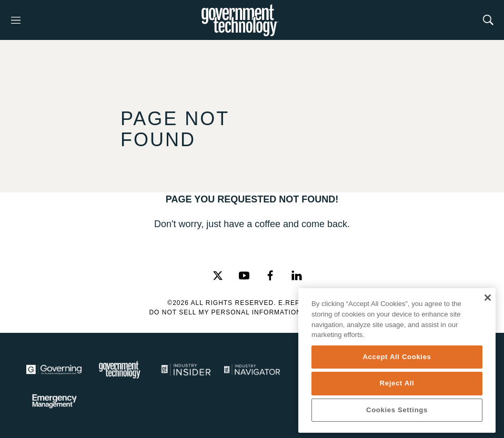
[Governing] (54, 370)
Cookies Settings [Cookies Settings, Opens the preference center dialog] (397, 410)
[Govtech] (120, 370)
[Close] (487, 298)
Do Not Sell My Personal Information (225, 312)
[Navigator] (252, 370)
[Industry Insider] (186, 370)
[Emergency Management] (54, 401)
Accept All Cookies (397, 357)
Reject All (397, 383)
